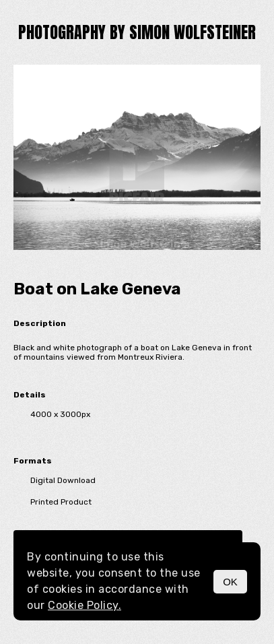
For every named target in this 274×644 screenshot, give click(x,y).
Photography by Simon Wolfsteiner (137, 32)
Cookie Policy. (84, 605)
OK (230, 582)
